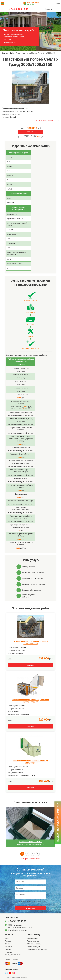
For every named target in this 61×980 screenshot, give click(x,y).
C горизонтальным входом (37, 950)
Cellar (12, 53)
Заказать (31, 132)
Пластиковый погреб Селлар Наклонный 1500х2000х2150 (30, 643)
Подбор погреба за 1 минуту (58, 823)
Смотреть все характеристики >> (47, 120)
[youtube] (10, 973)
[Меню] (3, 3)
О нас (7, 938)
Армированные (33, 938)
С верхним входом (34, 947)
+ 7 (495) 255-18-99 (18, 9)
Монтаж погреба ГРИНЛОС (30, 842)
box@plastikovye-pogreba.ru (18, 930)
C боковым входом (34, 944)
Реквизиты (9, 947)
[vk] (6, 973)
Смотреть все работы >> (30, 859)
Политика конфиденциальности (13, 954)
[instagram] (14, 973)
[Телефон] (30, 888)
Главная (5, 53)
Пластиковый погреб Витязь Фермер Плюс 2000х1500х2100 (31, 701)
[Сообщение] (30, 896)
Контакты (49, 9)
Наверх (57, 3)
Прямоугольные (33, 941)
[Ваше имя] (30, 882)
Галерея (8, 941)
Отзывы (8, 944)
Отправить (30, 908)
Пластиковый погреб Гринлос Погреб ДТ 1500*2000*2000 (31, 762)
